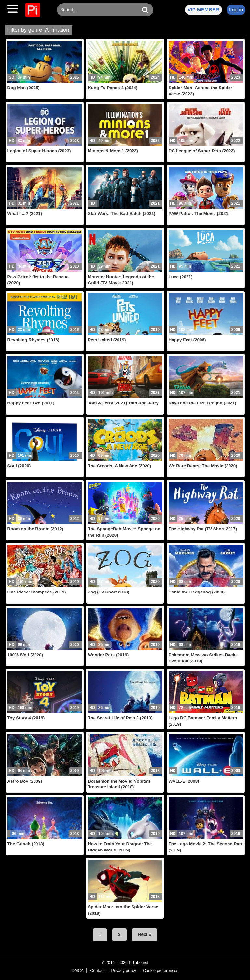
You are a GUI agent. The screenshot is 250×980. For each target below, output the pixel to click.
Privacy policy (124, 971)
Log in (236, 10)
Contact (97, 971)
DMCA (78, 971)
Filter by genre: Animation (38, 30)
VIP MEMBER (203, 10)
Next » (145, 934)
